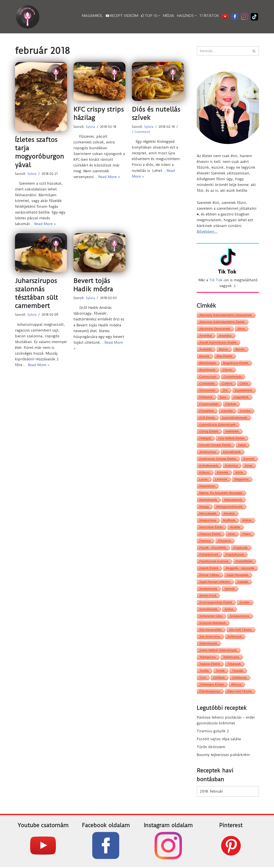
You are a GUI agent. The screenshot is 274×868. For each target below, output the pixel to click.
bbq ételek (224, 357)
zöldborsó (239, 678)
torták (220, 671)
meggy (204, 507)
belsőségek (208, 363)
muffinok (229, 521)
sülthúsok (235, 637)
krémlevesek (209, 466)
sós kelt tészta (240, 630)
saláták (243, 582)
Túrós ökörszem (211, 747)
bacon (224, 350)
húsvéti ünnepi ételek (215, 446)
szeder (244, 603)
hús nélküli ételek (231, 439)
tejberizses (231, 658)
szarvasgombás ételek (216, 603)
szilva (229, 610)
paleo (246, 534)
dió (225, 391)
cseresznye (208, 377)
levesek (221, 480)
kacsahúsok (232, 452)
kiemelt (249, 459)
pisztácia (224, 541)
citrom (227, 370)
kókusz (205, 473)
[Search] (223, 51)
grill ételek (207, 418)
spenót (229, 589)
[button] (159, 16)
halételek (232, 432)
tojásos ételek (210, 664)
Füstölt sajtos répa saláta (219, 740)
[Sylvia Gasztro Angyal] (28, 17)
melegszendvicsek (229, 507)
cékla (244, 384)
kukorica (231, 466)
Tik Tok (216, 280)
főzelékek (207, 411)
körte (239, 473)
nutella (235, 528)
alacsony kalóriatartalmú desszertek (226, 316)
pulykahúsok (235, 555)
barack (204, 357)
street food (208, 596)
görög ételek (209, 432)
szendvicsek (208, 610)
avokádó (205, 350)
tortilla (204, 671)
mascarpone (233, 500)
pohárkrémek (209, 555)
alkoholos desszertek (215, 329)
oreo (232, 534)
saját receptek (237, 575)
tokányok (234, 664)
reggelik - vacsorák (240, 569)
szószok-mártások (212, 623)
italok (242, 446)
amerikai (205, 336)
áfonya (236, 685)
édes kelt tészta (239, 692)
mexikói (229, 514)
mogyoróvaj (208, 521)
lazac (204, 480)
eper (223, 398)
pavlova (205, 541)
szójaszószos (240, 617)
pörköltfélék (244, 562)
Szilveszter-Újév (211, 617)
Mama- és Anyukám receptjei (221, 493)
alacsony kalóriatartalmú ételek (222, 322)
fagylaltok (241, 398)
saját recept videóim (215, 582)
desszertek (207, 391)
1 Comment (141, 132)
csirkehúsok (232, 377)
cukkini (227, 384)
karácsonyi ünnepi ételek (218, 459)
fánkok (231, 405)
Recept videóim (122, 16)
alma (241, 329)
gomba (245, 411)
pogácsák (241, 548)
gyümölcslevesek (235, 418)
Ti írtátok (209, 16)
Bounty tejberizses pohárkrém (223, 756)
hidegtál (205, 439)
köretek (223, 473)
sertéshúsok (208, 589)
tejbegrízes (208, 658)
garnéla (227, 411)
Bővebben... (207, 232)
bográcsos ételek (236, 363)
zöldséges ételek (212, 685)
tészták (238, 671)
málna (247, 521)
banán (240, 350)
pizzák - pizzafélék (213, 548)
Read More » (45, 224)
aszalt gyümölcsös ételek (218, 343)
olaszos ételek (210, 534)
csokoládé (207, 384)
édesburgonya (210, 692)
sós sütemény (210, 637)
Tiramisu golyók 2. (213, 732)
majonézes (207, 487)
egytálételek (244, 391)
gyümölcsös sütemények (217, 425)
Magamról (92, 16)
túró (203, 678)
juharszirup (208, 452)
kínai (249, 466)
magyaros (241, 480)
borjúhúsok (207, 370)
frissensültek (209, 405)
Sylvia (32, 174)
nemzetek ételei (211, 528)
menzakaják (208, 514)
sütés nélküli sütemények (218, 651)
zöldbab (219, 678)
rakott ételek (209, 569)
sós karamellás (211, 630)
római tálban (209, 575)
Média (168, 16)
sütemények (208, 644)
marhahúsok (208, 500)
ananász (225, 336)
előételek (206, 398)
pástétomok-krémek (214, 562)
